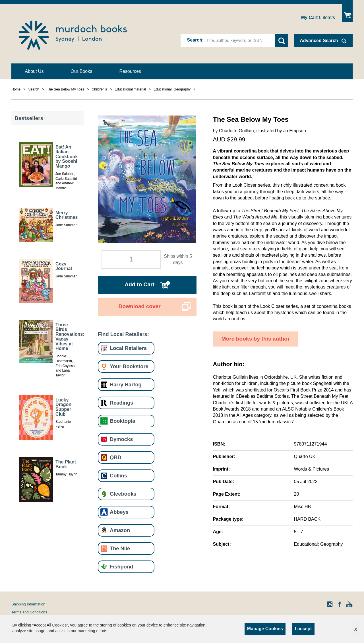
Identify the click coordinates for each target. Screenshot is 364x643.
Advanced (319, 41)
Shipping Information (28, 604)
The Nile (120, 548)
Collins (118, 476)
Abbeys (119, 512)
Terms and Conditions (29, 612)
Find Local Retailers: (123, 334)
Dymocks (121, 439)
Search (195, 40)
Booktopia (122, 421)
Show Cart (347, 13)
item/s (318, 17)
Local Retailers (128, 348)
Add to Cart (139, 284)
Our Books (82, 71)
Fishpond (121, 567)
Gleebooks (123, 494)
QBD (116, 457)
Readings (121, 403)
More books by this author (256, 339)
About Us (34, 71)
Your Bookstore (129, 366)
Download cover (140, 306)
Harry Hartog (126, 385)
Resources (130, 71)
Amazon (120, 530)
